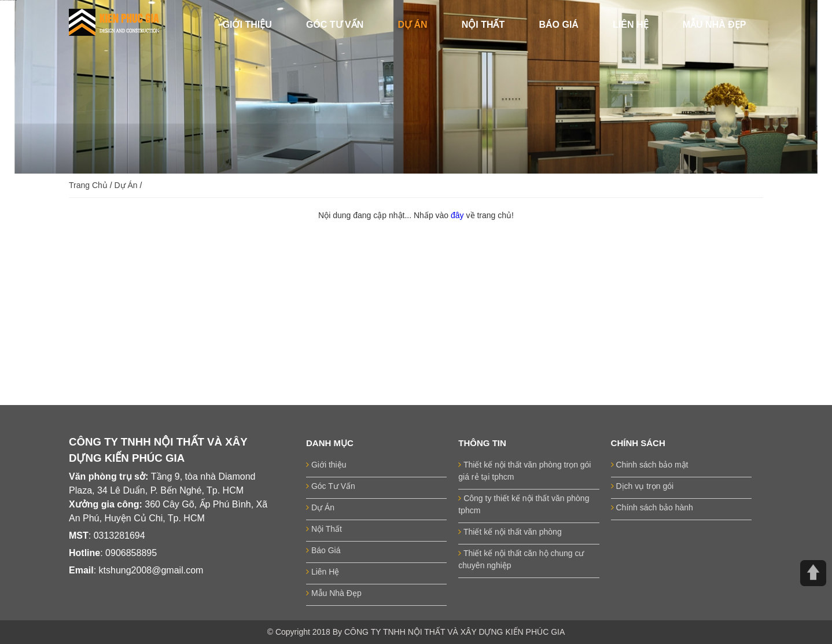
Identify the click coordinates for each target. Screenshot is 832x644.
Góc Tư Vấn (331, 486)
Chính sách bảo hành (652, 507)
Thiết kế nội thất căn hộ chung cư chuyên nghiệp (521, 559)
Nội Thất (324, 529)
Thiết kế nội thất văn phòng (510, 532)
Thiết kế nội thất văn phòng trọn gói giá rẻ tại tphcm (524, 471)
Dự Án (126, 185)
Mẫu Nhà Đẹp (334, 593)
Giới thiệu (326, 465)
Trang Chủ (88, 185)
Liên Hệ (323, 572)
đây (458, 215)
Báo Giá (323, 550)
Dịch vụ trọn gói (642, 486)
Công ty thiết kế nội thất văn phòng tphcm (524, 504)
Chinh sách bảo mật (650, 465)
